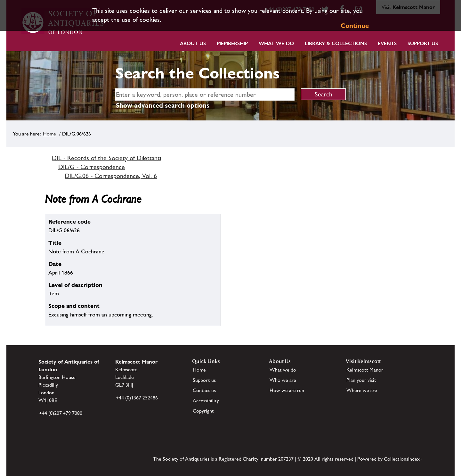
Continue (355, 26)
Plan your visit (361, 380)
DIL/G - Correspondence (92, 167)
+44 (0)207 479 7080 (61, 413)
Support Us (423, 43)
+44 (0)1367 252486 (137, 398)
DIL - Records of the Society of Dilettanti (106, 158)
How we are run (287, 390)
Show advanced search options (163, 105)
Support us (204, 380)
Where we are (362, 390)
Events (387, 43)
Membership (232, 43)
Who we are (283, 380)
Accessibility (206, 401)
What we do (276, 43)
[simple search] (205, 94)
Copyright (203, 411)
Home (49, 134)
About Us (193, 43)
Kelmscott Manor (365, 370)
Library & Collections (336, 43)
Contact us (204, 390)
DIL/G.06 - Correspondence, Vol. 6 (111, 176)
